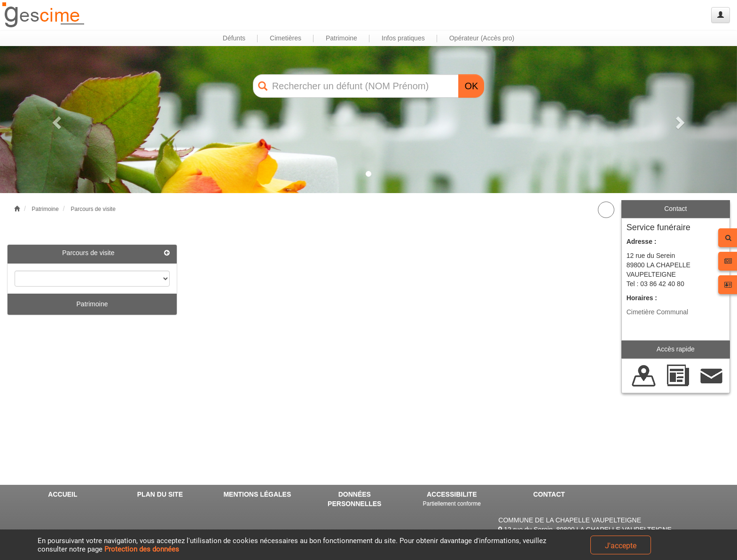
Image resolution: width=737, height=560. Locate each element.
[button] (55, 120)
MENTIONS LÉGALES (257, 494)
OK (471, 86)
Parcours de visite (93, 209)
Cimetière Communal (657, 312)
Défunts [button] (234, 38)
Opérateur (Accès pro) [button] (482, 38)
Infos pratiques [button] (403, 38)
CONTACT (549, 494)
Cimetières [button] (286, 38)
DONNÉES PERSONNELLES (354, 499)
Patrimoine (45, 209)
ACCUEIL (63, 494)
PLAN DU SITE (160, 494)
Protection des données (142, 549)
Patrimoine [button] (341, 38)
